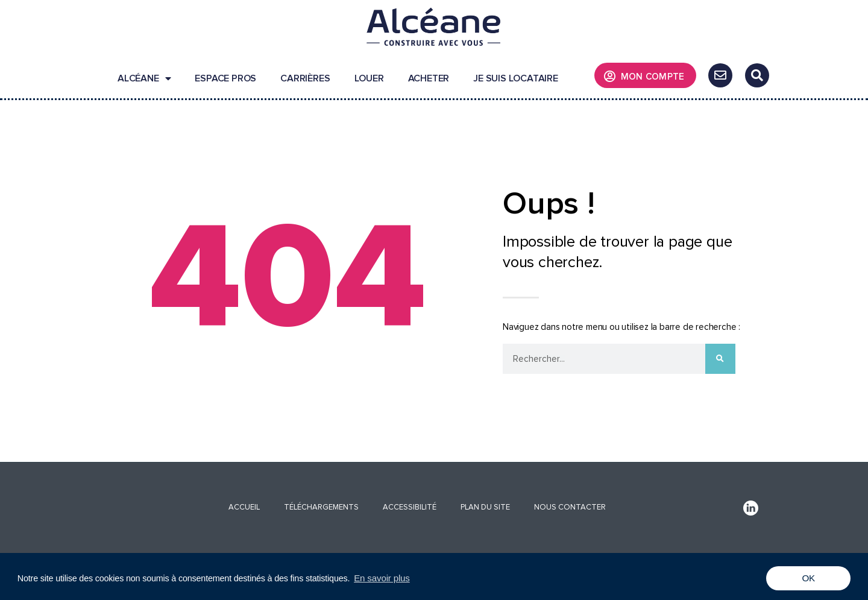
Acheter (429, 78)
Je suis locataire (516, 78)
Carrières (305, 78)
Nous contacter (570, 507)
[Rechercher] (720, 359)
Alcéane (144, 78)
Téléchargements (321, 507)
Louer (369, 78)
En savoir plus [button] (382, 578)
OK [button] (808, 578)
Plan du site (485, 507)
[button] (757, 75)
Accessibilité (410, 507)
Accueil (244, 507)
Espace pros (225, 78)
